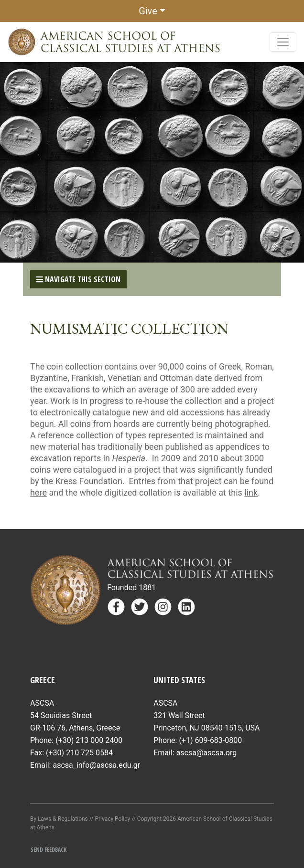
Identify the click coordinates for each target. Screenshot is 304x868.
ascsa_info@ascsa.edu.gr (96, 765)
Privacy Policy (112, 819)
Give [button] (148, 11)
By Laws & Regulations (59, 819)
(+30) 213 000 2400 (89, 740)
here (38, 492)
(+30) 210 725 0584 (79, 753)
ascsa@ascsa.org (207, 753)
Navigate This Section (78, 279)
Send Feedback (49, 850)
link (251, 492)
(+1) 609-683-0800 (210, 740)
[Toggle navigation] (283, 42)
